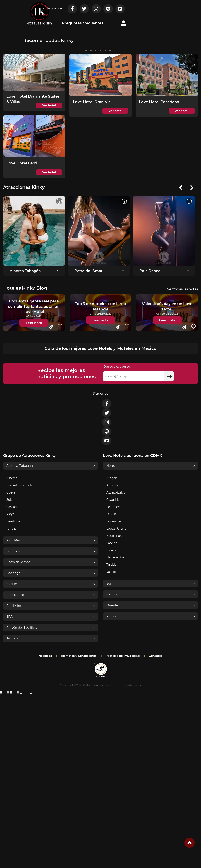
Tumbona (13, 521)
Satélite (112, 543)
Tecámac (113, 550)
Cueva (11, 492)
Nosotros (45, 656)
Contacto (156, 656)
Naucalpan (114, 536)
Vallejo (111, 572)
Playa (10, 514)
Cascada (12, 507)
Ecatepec (113, 507)
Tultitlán (112, 565)
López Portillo (116, 528)
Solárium (13, 500)
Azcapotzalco (116, 492)
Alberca (12, 478)
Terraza (12, 528)
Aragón (112, 478)
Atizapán (113, 485)
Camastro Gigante (20, 485)
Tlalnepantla (115, 557)
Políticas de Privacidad (123, 656)
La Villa (112, 514)
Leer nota (34, 323)
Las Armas (114, 521)
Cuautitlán (114, 500)
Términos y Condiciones (79, 656)
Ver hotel (49, 105)
